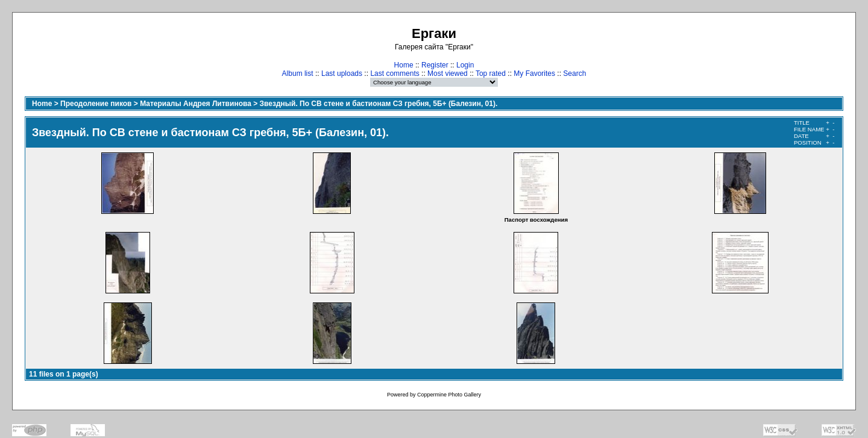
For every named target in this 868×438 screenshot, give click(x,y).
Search (574, 74)
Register (435, 65)
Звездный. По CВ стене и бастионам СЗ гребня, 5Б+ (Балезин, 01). (379, 104)
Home (404, 65)
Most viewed (448, 74)
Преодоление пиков (96, 104)
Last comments (395, 74)
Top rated (491, 74)
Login (465, 65)
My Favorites (534, 74)
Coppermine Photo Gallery (449, 395)
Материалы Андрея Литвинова (196, 104)
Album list (298, 74)
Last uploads (342, 74)
